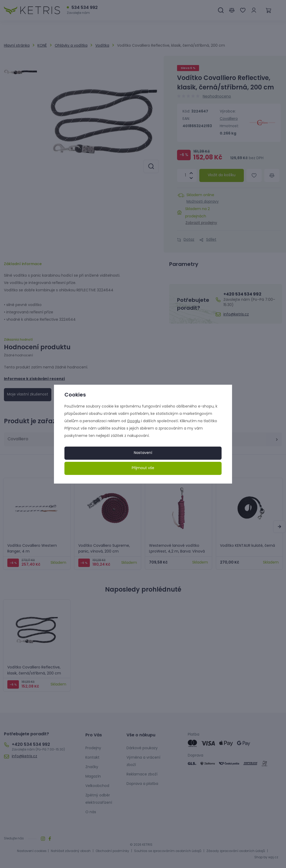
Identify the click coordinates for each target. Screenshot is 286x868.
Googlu (134, 421)
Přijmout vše (143, 468)
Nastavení (143, 453)
